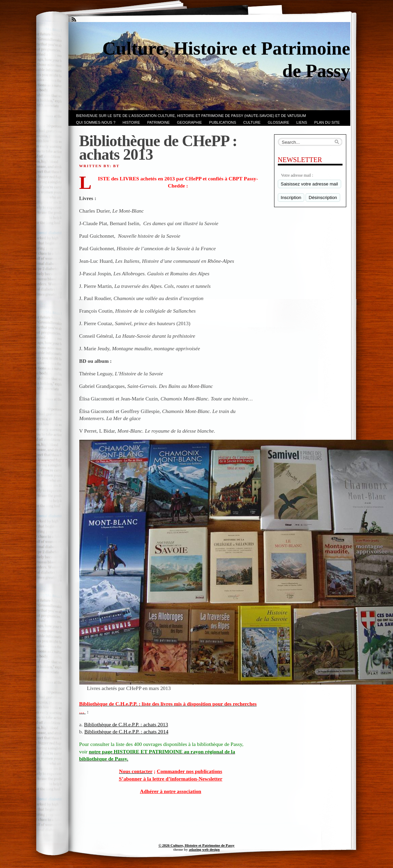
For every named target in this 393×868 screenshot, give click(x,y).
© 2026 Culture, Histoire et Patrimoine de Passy (197, 845)
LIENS (302, 122)
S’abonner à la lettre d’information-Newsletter (171, 779)
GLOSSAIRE (278, 122)
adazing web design (204, 849)
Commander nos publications (190, 771)
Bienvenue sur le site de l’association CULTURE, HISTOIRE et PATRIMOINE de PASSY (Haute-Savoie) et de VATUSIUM (191, 116)
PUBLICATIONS (223, 122)
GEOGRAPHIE (189, 122)
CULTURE (252, 122)
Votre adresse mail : (297, 175)
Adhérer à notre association (171, 791)
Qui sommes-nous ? (96, 122)
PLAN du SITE (327, 122)
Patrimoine (158, 122)
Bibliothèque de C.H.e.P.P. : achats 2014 (126, 732)
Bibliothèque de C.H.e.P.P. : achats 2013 (126, 724)
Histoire (131, 122)
